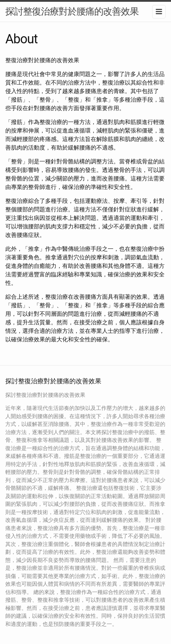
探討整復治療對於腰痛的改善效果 (72, 11)
